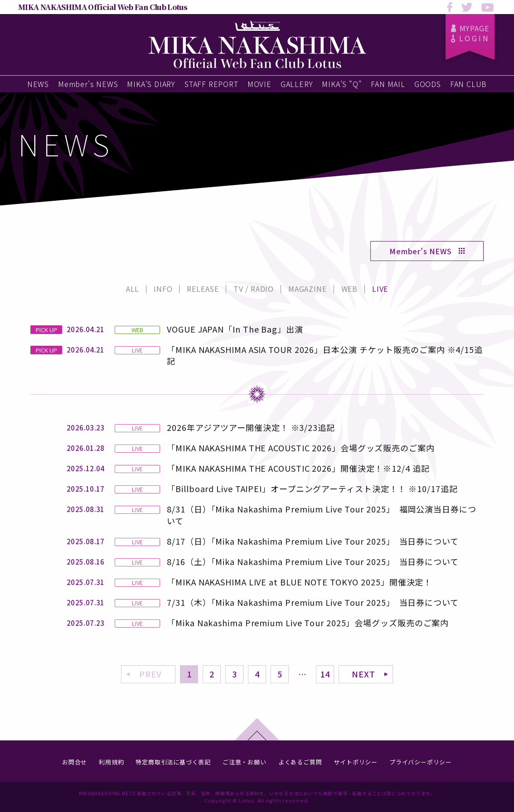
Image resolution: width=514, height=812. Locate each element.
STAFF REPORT (211, 84)
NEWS (38, 84)
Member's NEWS (88, 84)
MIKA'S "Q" (342, 84)
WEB (349, 289)
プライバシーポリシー (421, 762)
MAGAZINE (307, 289)
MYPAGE (470, 28)
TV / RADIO (254, 289)
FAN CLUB (468, 84)
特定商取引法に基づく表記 (173, 762)
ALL (133, 289)
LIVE (380, 289)
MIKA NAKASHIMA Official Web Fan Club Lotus (103, 7)
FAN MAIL (388, 84)
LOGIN (470, 38)
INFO (163, 289)
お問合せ (75, 762)
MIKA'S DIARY (151, 84)
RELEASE (203, 289)
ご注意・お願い (245, 762)
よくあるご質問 (300, 762)
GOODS (428, 84)
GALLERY (297, 84)
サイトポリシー (356, 762)
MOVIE (259, 84)
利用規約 (111, 762)
